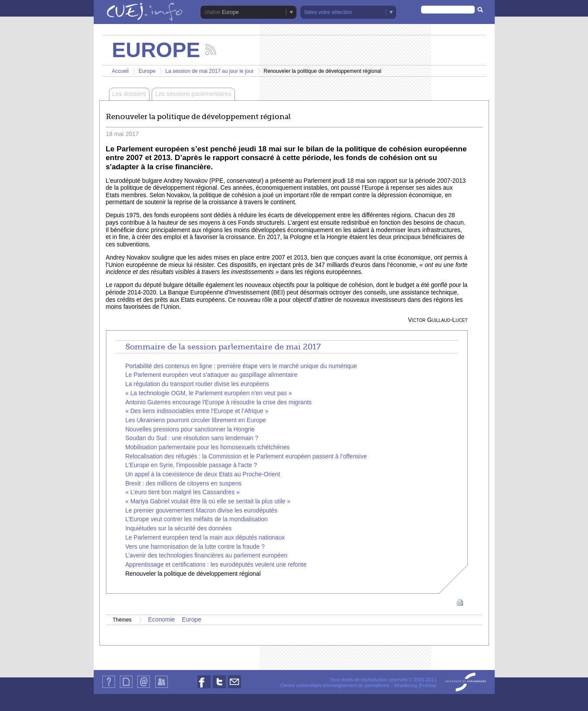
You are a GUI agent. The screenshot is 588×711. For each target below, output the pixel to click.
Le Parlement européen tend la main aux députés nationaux (205, 538)
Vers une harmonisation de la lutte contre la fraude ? (195, 547)
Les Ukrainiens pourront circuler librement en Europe (195, 420)
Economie (161, 620)
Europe (230, 12)
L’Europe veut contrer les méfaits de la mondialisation (196, 519)
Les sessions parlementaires (193, 94)
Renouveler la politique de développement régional (193, 574)
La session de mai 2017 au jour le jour (209, 71)
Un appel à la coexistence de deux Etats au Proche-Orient (202, 474)
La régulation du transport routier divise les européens (197, 384)
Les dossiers (129, 94)
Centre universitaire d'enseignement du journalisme (335, 685)
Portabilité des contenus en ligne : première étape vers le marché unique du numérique (241, 366)
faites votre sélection (328, 12)
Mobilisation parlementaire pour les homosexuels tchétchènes (207, 447)
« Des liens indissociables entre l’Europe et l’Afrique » (197, 411)
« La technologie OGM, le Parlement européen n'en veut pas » (208, 393)
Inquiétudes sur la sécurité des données (178, 528)
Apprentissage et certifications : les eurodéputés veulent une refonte (216, 565)
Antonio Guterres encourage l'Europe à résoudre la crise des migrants (218, 402)
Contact (144, 688)
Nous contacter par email (235, 688)
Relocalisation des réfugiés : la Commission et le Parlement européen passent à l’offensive (246, 456)
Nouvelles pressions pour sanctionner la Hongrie (190, 429)
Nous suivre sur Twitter (219, 688)
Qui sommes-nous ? (109, 688)
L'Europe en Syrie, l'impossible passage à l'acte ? (191, 465)
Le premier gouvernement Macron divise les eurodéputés (201, 511)
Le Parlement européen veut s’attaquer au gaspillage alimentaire (211, 375)
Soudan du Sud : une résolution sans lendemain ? (192, 438)
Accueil (121, 71)
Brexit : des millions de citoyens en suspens (183, 484)
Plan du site (126, 688)
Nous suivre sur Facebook (204, 688)
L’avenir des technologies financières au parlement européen (206, 555)
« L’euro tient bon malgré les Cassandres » (182, 492)
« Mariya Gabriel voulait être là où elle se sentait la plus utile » (208, 501)
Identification (161, 688)
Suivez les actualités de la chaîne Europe (211, 50)
